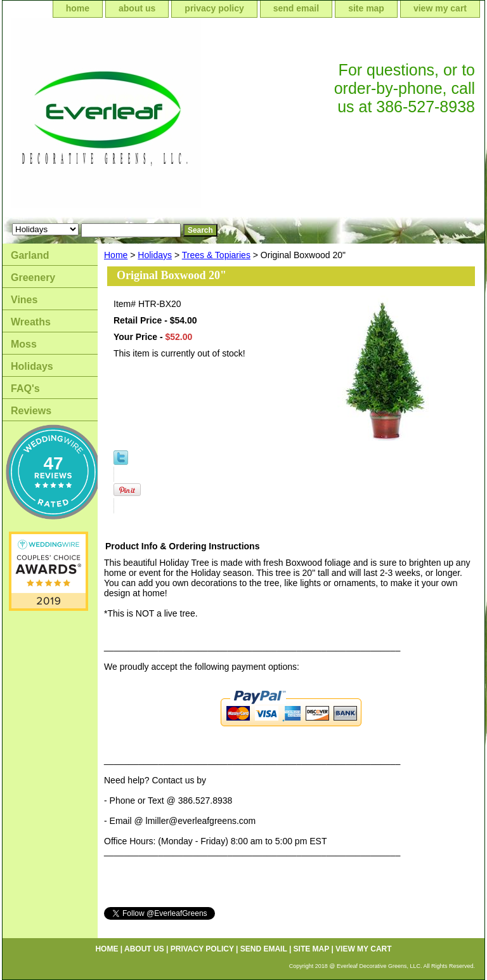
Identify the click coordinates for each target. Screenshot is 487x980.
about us (137, 8)
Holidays (155, 255)
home (78, 8)
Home (116, 255)
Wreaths (31, 322)
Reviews (31, 411)
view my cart (440, 8)
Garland (30, 255)
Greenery (33, 278)
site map (366, 8)
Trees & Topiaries (216, 255)
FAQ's (25, 389)
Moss (24, 344)
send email (296, 8)
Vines (24, 300)
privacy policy (214, 8)
